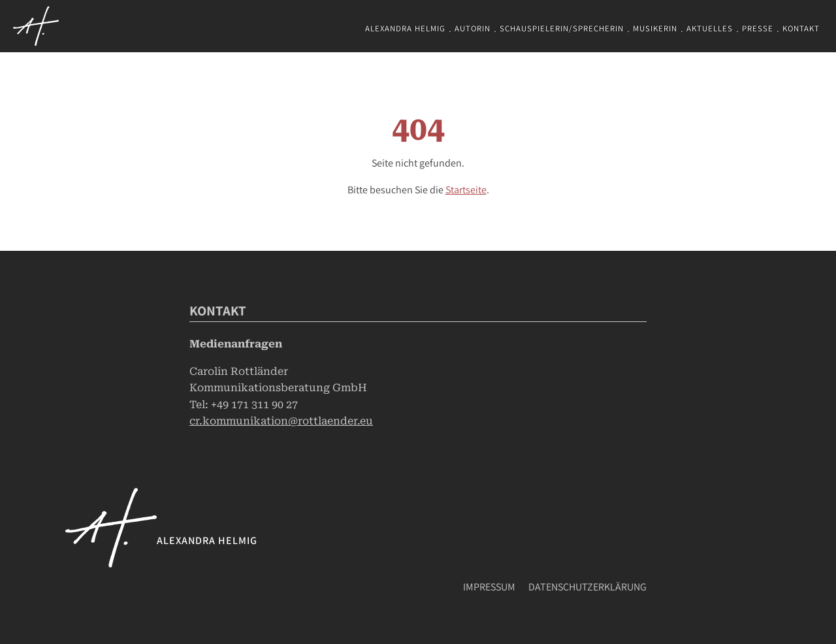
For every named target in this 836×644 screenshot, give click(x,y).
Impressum (489, 587)
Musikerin (655, 28)
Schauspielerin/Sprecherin (562, 28)
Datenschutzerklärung (587, 587)
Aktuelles (710, 28)
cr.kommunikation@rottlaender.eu (281, 421)
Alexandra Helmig (405, 28)
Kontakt (801, 28)
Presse (758, 28)
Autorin (473, 28)
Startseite (466, 190)
